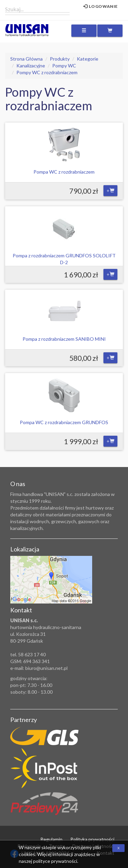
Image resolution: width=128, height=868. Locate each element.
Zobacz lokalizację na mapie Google (51, 580)
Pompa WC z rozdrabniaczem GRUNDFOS (64, 422)
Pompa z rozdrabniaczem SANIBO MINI (64, 339)
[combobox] (37, 9)
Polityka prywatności (92, 839)
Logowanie (101, 6)
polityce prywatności (55, 861)
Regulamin (51, 839)
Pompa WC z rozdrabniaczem (64, 172)
